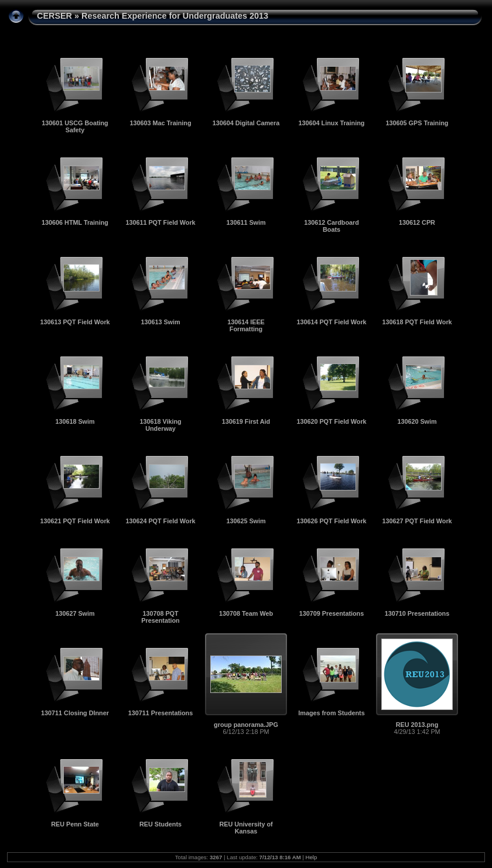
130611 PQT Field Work (160, 222)
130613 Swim (160, 322)
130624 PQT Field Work (160, 521)
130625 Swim (246, 521)
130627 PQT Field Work (417, 521)
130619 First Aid (246, 421)
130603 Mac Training (160, 123)
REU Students (160, 824)
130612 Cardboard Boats (332, 226)
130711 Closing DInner (75, 713)
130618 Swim (75, 421)
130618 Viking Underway (160, 425)
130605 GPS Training (417, 123)
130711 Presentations (160, 713)
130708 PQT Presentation (160, 617)
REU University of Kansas (246, 828)
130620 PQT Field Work (331, 421)
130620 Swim (417, 421)
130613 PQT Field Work (75, 322)
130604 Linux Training (332, 123)
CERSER (54, 16)
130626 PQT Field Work (331, 521)
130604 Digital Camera (246, 123)
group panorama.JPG (246, 725)
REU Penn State (75, 824)
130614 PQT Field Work (331, 322)
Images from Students (331, 713)
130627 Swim (75, 613)
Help (312, 857)
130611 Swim (246, 222)
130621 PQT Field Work (75, 521)
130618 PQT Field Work (417, 322)
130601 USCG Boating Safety (75, 126)
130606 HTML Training (75, 222)
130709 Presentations (332, 613)
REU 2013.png (417, 725)
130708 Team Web (246, 613)
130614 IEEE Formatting (246, 325)
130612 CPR (417, 222)
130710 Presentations (417, 613)
